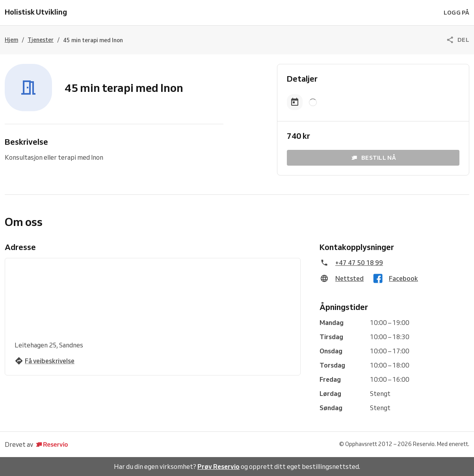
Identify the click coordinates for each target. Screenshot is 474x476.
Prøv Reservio (218, 467)
